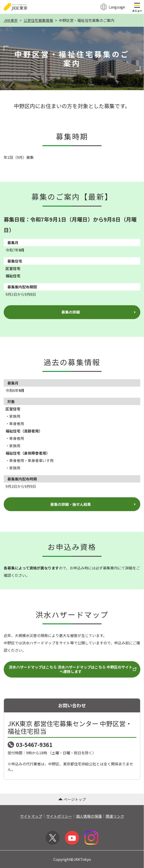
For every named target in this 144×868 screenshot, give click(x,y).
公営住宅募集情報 (38, 20)
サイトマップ (31, 816)
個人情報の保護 (89, 816)
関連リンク (115, 816)
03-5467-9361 (34, 745)
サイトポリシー (59, 816)
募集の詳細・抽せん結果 (93, 504)
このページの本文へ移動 (72, 0)
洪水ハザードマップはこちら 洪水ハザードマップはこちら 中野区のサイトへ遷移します (73, 669)
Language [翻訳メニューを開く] (117, 7)
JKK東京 (11, 20)
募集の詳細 (99, 312)
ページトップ (72, 799)
